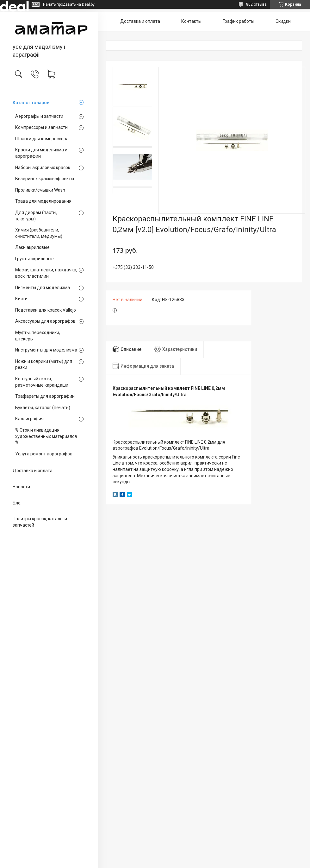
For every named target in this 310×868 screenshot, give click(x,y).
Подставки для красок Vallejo (46, 310)
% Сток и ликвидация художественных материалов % (46, 436)
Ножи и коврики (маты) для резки (44, 364)
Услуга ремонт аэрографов (44, 454)
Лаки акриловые (32, 247)
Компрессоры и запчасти (41, 127)
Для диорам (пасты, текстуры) (36, 216)
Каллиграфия (29, 419)
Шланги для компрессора (42, 139)
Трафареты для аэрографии (45, 396)
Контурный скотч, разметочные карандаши (42, 382)
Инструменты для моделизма (46, 350)
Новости (21, 487)
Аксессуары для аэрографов (45, 321)
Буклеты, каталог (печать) (43, 408)
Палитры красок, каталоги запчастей (40, 522)
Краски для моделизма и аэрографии (41, 153)
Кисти (21, 299)
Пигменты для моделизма (43, 288)
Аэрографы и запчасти (39, 116)
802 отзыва (256, 4)
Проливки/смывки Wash (40, 190)
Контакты (191, 21)
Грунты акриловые (34, 259)
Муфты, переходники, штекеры (38, 336)
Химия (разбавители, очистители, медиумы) (39, 233)
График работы (239, 21)
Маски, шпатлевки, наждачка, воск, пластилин (46, 273)
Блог (18, 503)
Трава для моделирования (43, 201)
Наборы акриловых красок (43, 168)
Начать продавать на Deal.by (69, 4)
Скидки (283, 21)
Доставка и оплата (33, 471)
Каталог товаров (31, 103)
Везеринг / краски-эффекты (45, 179)
